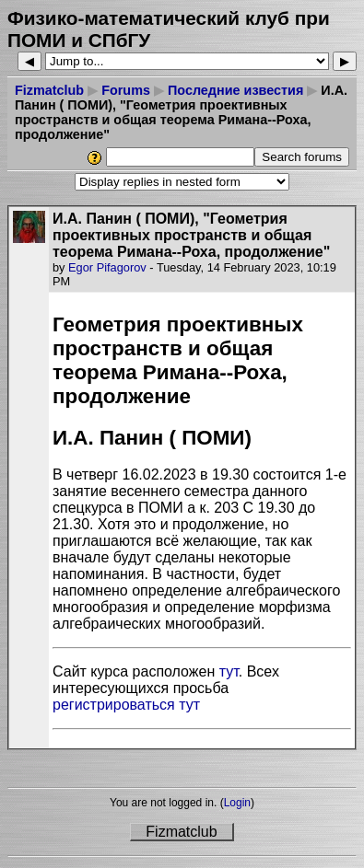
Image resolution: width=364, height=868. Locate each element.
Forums (126, 90)
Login (237, 803)
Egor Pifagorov (107, 267)
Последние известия (235, 90)
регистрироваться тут (126, 705)
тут (229, 671)
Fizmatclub (49, 90)
